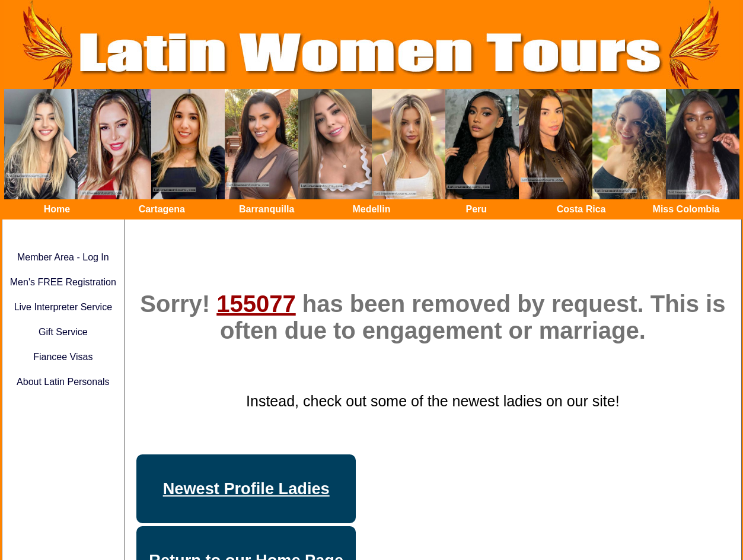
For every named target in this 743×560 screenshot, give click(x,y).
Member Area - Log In (63, 257)
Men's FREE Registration (63, 282)
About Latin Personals (63, 382)
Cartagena (162, 209)
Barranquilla (267, 209)
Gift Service (63, 332)
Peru (477, 209)
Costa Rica (581, 209)
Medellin (371, 209)
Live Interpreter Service (63, 307)
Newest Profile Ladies (246, 489)
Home (57, 209)
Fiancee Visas (63, 357)
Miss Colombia (686, 209)
